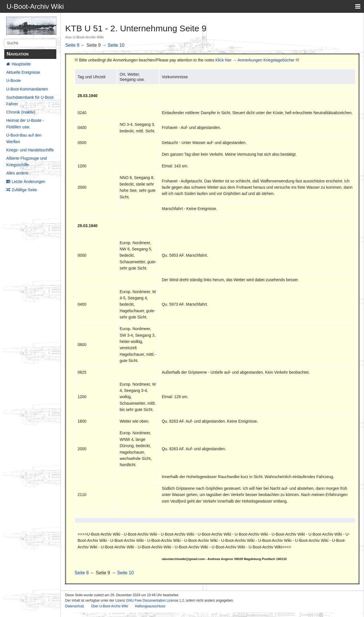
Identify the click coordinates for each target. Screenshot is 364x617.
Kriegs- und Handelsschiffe (30, 150)
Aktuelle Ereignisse (23, 72)
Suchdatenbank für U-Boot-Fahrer (30, 100)
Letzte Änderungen (28, 182)
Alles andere (17, 173)
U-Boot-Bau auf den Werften (24, 138)
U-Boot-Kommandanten (27, 89)
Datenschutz (75, 606)
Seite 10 (116, 45)
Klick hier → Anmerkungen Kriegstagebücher (255, 60)
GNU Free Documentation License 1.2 (155, 600)
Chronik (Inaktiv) (21, 112)
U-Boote (14, 81)
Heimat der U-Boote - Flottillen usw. (25, 124)
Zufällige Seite (24, 190)
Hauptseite (21, 64)
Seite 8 (72, 45)
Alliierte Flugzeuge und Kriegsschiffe (26, 161)
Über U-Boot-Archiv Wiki (109, 606)
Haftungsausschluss (150, 606)
